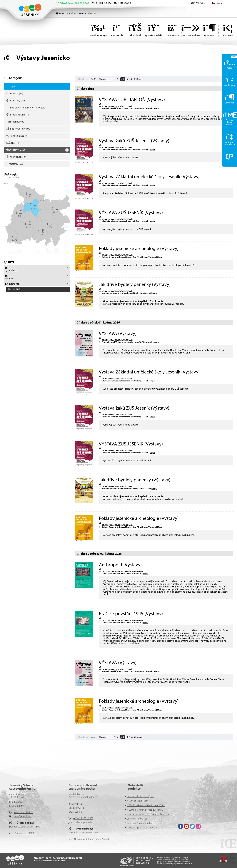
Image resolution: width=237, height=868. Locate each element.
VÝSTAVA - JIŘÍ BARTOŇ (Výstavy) (132, 99)
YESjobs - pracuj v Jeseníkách (142, 827)
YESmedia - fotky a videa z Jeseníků (145, 810)
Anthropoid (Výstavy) (120, 565)
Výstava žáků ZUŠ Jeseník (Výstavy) (134, 141)
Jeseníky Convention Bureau (142, 823)
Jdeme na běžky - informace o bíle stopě (148, 814)
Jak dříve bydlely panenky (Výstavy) (135, 284)
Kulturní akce (76, 13)
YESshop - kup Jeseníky (139, 801)
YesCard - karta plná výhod (141, 796)
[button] (198, 3)
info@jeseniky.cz (23, 816)
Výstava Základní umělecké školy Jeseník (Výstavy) (149, 176)
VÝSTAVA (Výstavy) (118, 333)
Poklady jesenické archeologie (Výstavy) (139, 248)
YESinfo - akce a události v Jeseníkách (146, 805)
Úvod (30, 10)
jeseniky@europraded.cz (81, 822)
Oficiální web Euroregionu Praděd (91, 839)
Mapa (156, 108)
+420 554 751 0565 (83, 818)
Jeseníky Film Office (137, 819)
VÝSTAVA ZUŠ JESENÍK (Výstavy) (131, 212)
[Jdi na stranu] (110, 79)
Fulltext (11, 269)
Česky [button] (219, 3)
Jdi (123, 79)
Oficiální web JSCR (24, 833)
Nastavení (12, 284)
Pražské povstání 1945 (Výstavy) (131, 613)
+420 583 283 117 (23, 812)
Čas (9, 277)
